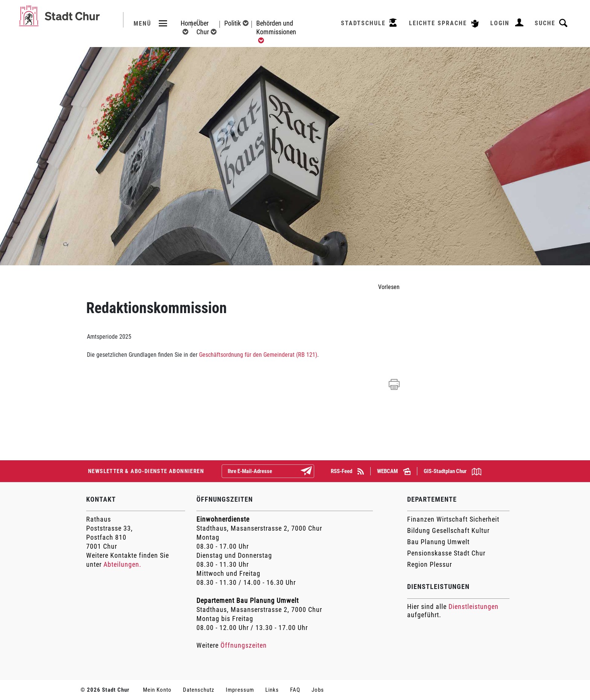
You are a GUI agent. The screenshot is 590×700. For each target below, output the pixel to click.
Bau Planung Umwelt (438, 542)
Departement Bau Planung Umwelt (248, 600)
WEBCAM (394, 471)
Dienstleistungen (474, 606)
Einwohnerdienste (223, 519)
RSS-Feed (347, 471)
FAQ (295, 690)
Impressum (240, 690)
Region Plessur (430, 564)
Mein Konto (157, 690)
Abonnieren (312, 472)
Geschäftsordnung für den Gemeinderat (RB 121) (258, 355)
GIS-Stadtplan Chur (452, 472)
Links (272, 690)
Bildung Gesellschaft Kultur (448, 530)
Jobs (318, 690)
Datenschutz (199, 690)
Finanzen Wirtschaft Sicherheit (453, 519)
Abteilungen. (122, 564)
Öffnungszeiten (244, 645)
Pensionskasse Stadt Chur (446, 553)
